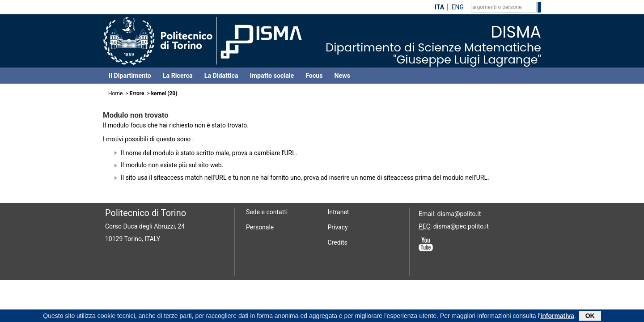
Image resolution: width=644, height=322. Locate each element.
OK (590, 316)
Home (115, 93)
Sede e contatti (267, 212)
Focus (314, 76)
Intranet (339, 212)
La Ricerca (178, 76)
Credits (338, 242)
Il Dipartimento (130, 76)
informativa (557, 316)
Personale (260, 227)
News (342, 76)
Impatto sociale (272, 76)
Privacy (338, 227)
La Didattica (221, 76)
